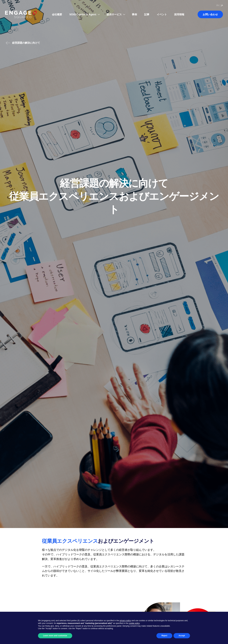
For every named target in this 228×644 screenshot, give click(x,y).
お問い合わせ (210, 14)
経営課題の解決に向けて (23, 43)
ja (222, 5)
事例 (134, 14)
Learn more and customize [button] (55, 636)
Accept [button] (182, 636)
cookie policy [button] (134, 623)
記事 (147, 14)
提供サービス (114, 14)
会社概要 (57, 14)
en (218, 5)
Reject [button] (164, 636)
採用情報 (179, 14)
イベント (162, 14)
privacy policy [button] (125, 621)
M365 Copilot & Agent (83, 14)
